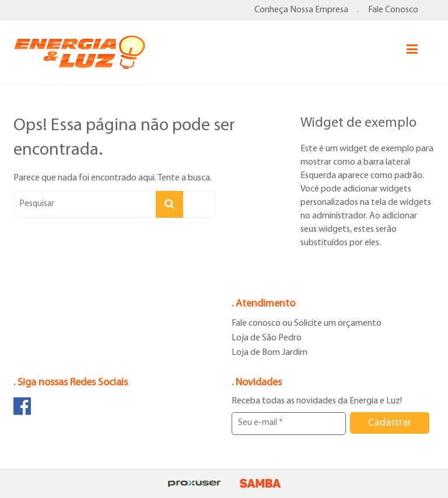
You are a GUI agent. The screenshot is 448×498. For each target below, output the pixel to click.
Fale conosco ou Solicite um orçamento (307, 323)
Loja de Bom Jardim (269, 353)
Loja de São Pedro (267, 338)
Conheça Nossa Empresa (301, 10)
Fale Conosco (393, 10)
